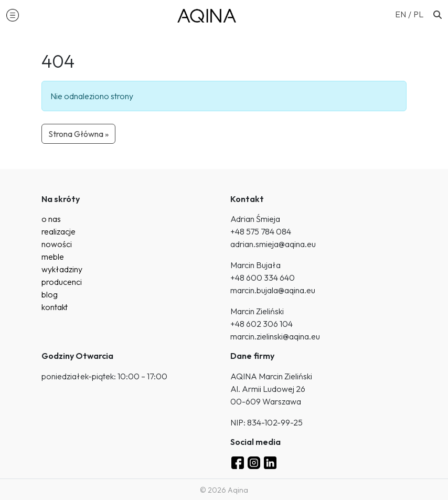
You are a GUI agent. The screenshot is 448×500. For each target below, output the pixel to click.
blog (50, 294)
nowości (57, 244)
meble (53, 257)
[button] (13, 15)
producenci (62, 282)
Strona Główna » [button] (78, 134)
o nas (51, 219)
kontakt (55, 307)
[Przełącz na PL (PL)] (418, 14)
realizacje (58, 231)
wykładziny (62, 269)
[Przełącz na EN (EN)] (404, 14)
